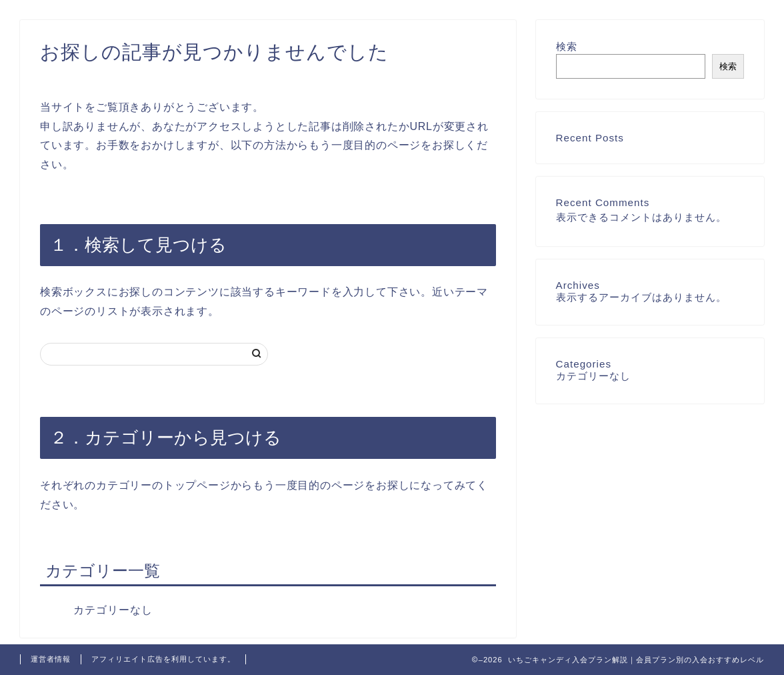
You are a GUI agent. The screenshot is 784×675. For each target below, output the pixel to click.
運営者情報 (51, 659)
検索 (567, 46)
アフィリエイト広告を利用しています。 (163, 659)
